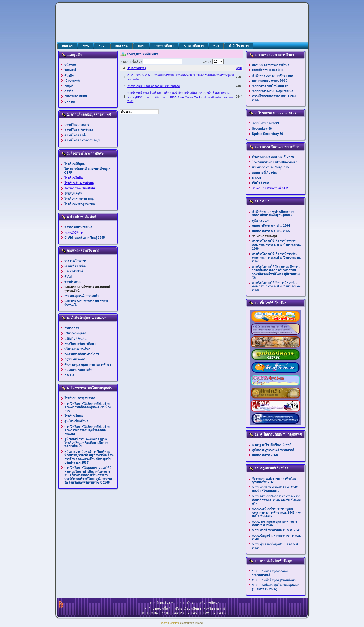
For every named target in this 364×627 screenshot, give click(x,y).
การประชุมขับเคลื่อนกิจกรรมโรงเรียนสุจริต (154, 86)
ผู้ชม (239, 68)
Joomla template (170, 623)
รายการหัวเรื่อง (136, 68)
